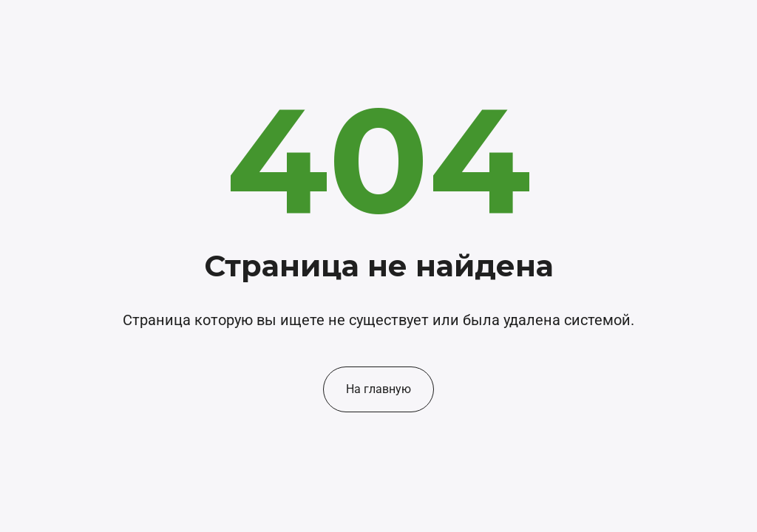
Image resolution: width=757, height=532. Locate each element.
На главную (378, 389)
